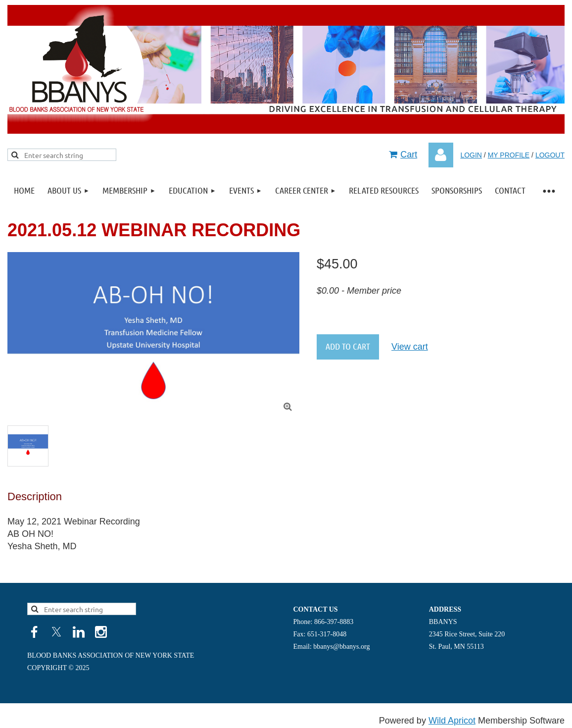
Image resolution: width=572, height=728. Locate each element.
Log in (441, 155)
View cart (410, 347)
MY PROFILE (509, 155)
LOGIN (471, 155)
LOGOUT (550, 155)
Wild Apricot (452, 721)
